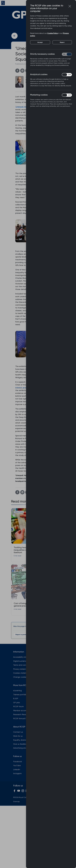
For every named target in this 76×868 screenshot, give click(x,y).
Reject (62, 42)
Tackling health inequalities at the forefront (22, 550)
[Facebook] (17, 71)
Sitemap (16, 801)
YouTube (17, 765)
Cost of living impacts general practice (24, 605)
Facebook (18, 761)
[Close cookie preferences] (70, 6)
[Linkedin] (22, 71)
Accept (40, 42)
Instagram (17, 773)
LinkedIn (17, 769)
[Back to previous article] (14, 36)
